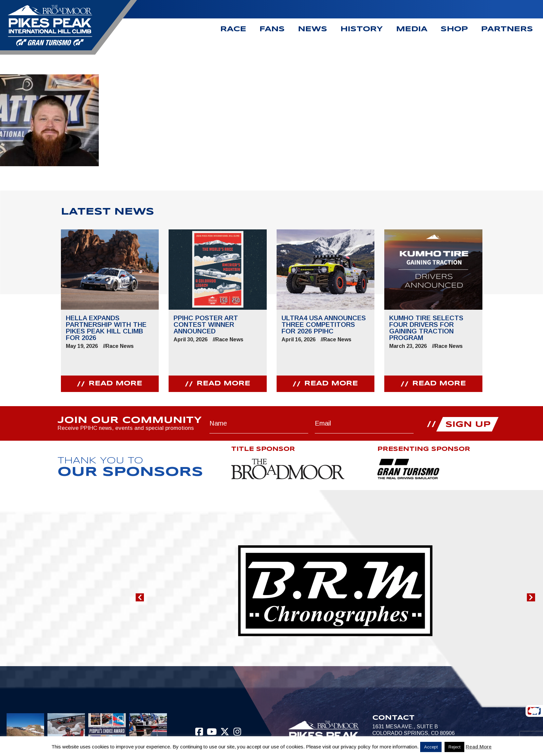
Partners (507, 29)
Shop (454, 29)
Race (233, 29)
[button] (140, 597)
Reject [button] (454, 747)
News (313, 29)
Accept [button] (431, 747)
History (362, 29)
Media (412, 29)
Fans (272, 29)
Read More (479, 747)
